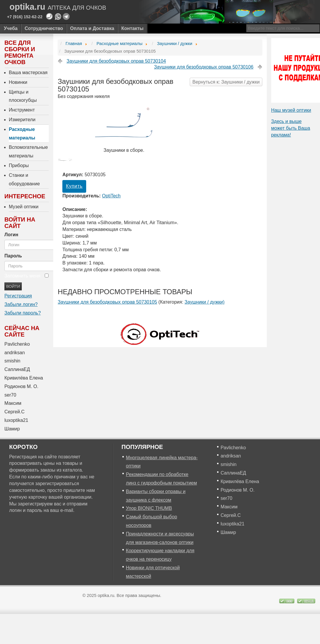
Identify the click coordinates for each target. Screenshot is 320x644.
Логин (11, 235)
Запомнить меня (22, 276)
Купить (74, 186)
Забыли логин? (21, 304)
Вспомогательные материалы (28, 152)
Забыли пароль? (23, 313)
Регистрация (18, 296)
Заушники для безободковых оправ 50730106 (204, 67)
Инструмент (22, 110)
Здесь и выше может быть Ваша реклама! (291, 128)
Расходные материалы (22, 134)
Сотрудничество (44, 28)
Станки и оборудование (24, 179)
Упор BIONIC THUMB (149, 508)
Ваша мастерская (28, 73)
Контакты (132, 28)
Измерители (22, 120)
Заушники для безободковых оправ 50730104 (116, 61)
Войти (13, 286)
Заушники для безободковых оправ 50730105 (107, 302)
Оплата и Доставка (92, 28)
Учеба (11, 28)
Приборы (19, 165)
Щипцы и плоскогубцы (23, 96)
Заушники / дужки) (205, 302)
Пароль (13, 256)
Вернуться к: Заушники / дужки (226, 82)
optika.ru (58, 7)
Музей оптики (24, 207)
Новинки (18, 82)
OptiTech (111, 196)
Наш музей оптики (291, 110)
